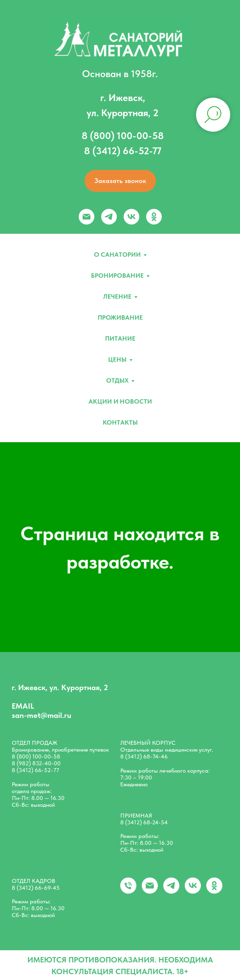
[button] (120, 181)
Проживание (120, 317)
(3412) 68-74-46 (146, 756)
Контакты (120, 422)
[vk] (131, 217)
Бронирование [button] (117, 276)
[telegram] (109, 217)
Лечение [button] (117, 296)
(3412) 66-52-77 (38, 770)
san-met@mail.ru (42, 715)
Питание (120, 338)
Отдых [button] (117, 380)
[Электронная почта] (87, 217)
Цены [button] (117, 359)
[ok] (154, 217)
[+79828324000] (128, 891)
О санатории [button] (117, 255)
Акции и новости (120, 401)
